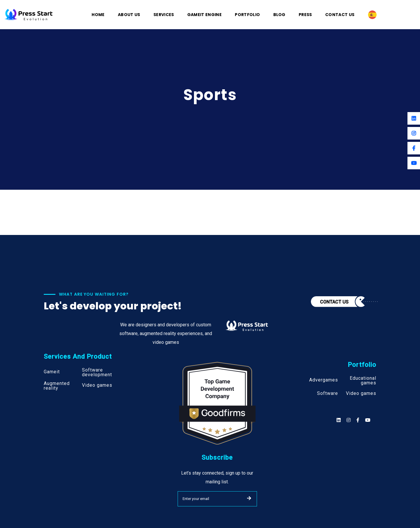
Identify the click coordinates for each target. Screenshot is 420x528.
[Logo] (29, 14)
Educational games (363, 381)
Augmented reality (57, 386)
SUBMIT (249, 498)
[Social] (368, 420)
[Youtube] (414, 163)
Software (328, 393)
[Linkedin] (414, 118)
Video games (97, 385)
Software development (97, 372)
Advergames (324, 380)
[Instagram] (414, 133)
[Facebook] (414, 148)
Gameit (52, 372)
